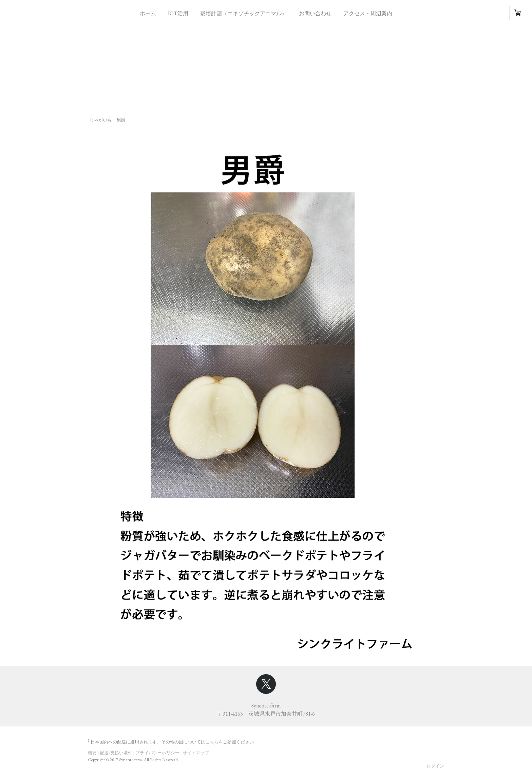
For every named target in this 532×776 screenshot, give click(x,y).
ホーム (148, 13)
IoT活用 (178, 13)
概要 (92, 753)
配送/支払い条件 (116, 753)
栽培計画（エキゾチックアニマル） (244, 13)
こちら (212, 742)
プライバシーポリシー (157, 753)
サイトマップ (196, 753)
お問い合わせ (315, 13)
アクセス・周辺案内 (368, 13)
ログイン (435, 766)
